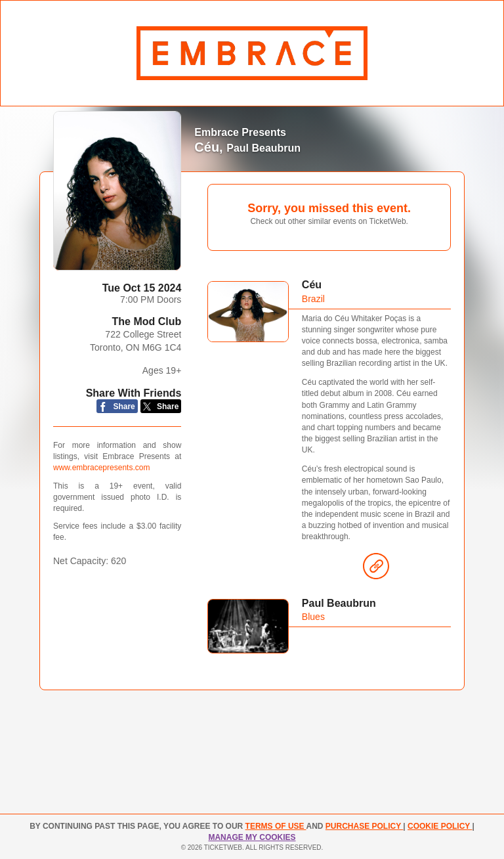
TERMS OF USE (276, 826)
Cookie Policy (440, 826)
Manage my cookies (252, 837)
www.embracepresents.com (101, 468)
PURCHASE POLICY (364, 826)
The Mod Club (147, 321)
